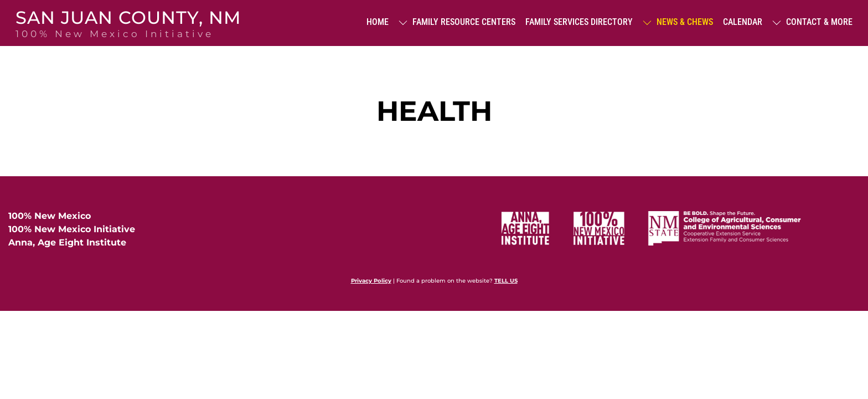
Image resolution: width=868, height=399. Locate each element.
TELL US (506, 281)
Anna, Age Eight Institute (67, 242)
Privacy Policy (371, 281)
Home (378, 22)
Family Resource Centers (457, 22)
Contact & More (812, 22)
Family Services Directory (579, 22)
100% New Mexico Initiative (72, 229)
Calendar (743, 22)
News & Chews (678, 22)
